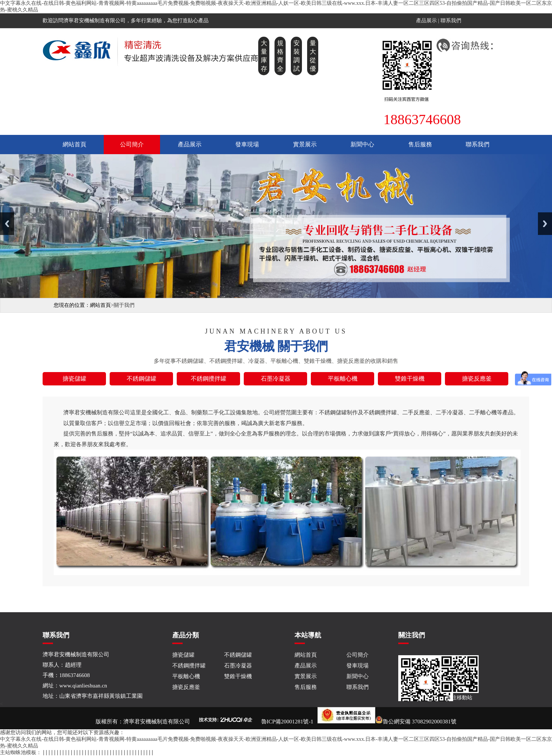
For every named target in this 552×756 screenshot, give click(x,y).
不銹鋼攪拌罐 (189, 666)
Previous (7, 224)
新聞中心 (362, 144)
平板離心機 (186, 676)
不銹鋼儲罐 (238, 655)
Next (545, 224)
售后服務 (420, 144)
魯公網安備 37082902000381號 (387, 722)
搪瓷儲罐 (183, 655)
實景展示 (305, 144)
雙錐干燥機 (238, 676)
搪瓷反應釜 (186, 687)
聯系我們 (451, 21)
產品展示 (426, 21)
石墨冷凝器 (238, 666)
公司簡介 (132, 144)
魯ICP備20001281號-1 (287, 722)
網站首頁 (74, 144)
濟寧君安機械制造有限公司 (157, 722)
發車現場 (247, 144)
